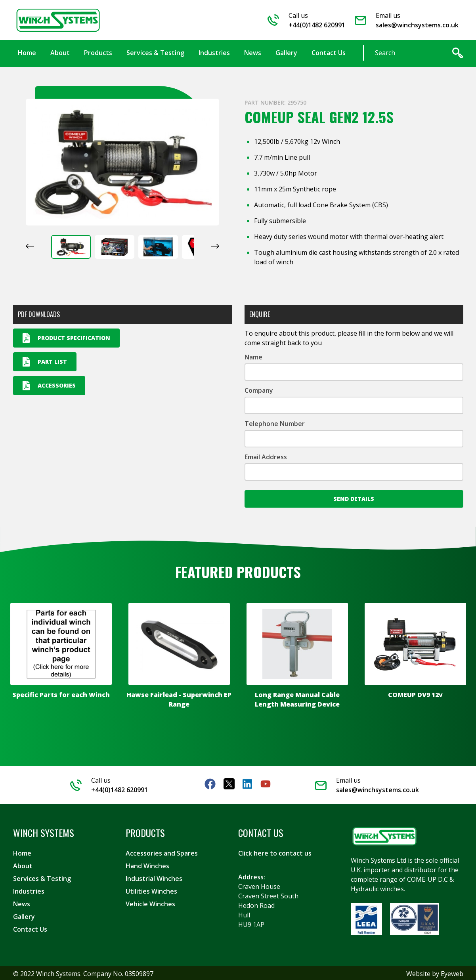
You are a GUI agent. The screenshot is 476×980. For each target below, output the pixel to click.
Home (22, 852)
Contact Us (30, 928)
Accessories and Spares (162, 852)
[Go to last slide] (30, 245)
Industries (29, 890)
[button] (71, 245)
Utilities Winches (151, 890)
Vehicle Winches (150, 902)
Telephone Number (275, 422)
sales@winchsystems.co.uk (417, 24)
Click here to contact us (275, 852)
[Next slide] (215, 245)
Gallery (24, 915)
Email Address (266, 455)
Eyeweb (452, 972)
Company (259, 389)
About (23, 864)
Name (253, 355)
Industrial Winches (154, 877)
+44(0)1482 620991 (317, 24)
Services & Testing (42, 877)
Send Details (354, 497)
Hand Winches (147, 864)
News (22, 902)
